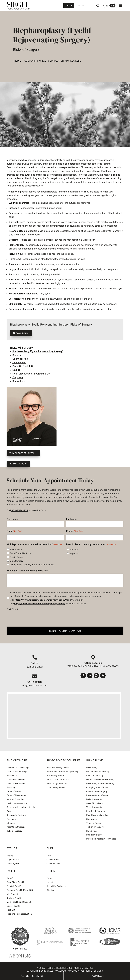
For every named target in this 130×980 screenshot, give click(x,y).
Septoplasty (92, 819)
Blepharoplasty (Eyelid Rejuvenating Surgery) (38, 351)
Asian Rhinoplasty (95, 803)
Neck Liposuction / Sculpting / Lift (31, 374)
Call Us (69, 5)
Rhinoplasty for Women (97, 795)
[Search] (87, 5)
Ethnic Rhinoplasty (95, 775)
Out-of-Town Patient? (17, 783)
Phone (75, 531)
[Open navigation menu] (121, 6)
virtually (74, 549)
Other (49, 878)
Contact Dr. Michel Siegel (18, 768)
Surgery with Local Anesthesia (21, 807)
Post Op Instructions (16, 827)
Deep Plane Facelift (16, 882)
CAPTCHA (12, 609)
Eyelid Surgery (17, 557)
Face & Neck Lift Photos (58, 779)
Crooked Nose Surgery (97, 791)
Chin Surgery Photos (56, 787)
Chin (49, 856)
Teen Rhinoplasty (94, 807)
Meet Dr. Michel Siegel (17, 772)
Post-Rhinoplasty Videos (58, 768)
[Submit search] (98, 6)
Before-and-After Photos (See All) (62, 772)
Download (22, 333)
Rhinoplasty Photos (55, 775)
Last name (72, 519)
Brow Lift (17, 355)
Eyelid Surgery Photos (57, 783)
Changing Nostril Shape (97, 787)
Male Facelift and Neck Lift (19, 902)
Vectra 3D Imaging (15, 799)
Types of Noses (14, 791)
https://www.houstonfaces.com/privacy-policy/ (40, 600)
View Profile (20, 949)
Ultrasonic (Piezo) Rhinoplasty (100, 779)
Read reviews (17, 464)
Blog (9, 811)
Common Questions (16, 779)
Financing (11, 787)
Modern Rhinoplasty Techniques (101, 839)
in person (74, 553)
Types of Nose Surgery (17, 795)
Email (14, 531)
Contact (98, 976)
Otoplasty (18, 377)
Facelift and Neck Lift (20, 553)
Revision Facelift (14, 898)
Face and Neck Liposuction (19, 914)
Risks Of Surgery (14, 831)
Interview (11, 823)
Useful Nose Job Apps (17, 803)
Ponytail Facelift (14, 886)
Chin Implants (53, 859)
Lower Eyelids (13, 863)
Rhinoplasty (19, 381)
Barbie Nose (92, 831)
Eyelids (10, 856)
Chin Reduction (54, 863)
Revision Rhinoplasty (96, 811)
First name (12, 519)
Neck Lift (11, 910)
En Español (12, 775)
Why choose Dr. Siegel (22, 453)
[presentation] (28, 618)
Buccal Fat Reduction (56, 886)
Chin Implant (19, 362)
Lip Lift (16, 370)
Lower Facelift (13, 906)
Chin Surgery (17, 561)
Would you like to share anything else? (28, 571)
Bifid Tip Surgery (94, 835)
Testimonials (12, 819)
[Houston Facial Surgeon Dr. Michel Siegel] (18, 6)
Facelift (10, 878)
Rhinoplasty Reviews (16, 815)
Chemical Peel (20, 359)
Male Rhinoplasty (94, 799)
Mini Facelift (12, 894)
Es (107, 6)
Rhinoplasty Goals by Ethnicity (100, 783)
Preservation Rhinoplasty (98, 772)
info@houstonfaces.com (35, 685)
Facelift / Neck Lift (23, 366)
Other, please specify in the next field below (32, 565)
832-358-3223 (20, 510)
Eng (113, 6)
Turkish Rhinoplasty (95, 827)
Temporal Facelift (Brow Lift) (20, 890)
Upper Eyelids (13, 859)
